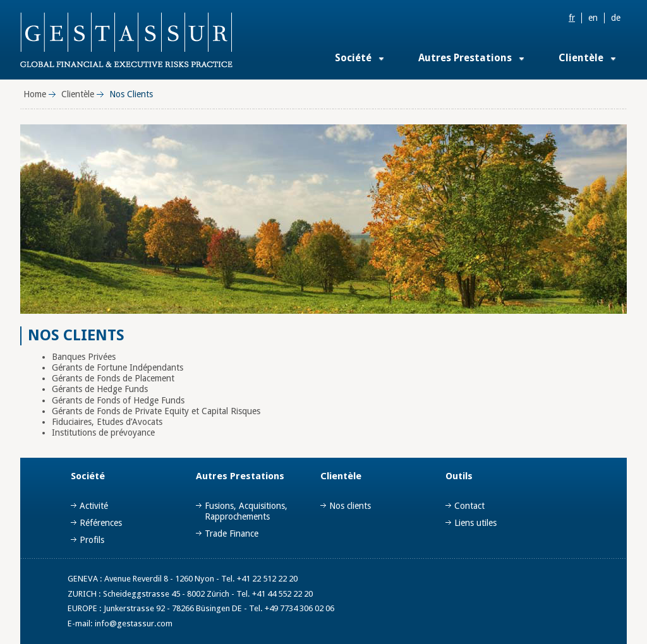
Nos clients (350, 506)
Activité (94, 506)
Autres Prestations (465, 58)
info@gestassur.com (134, 623)
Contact (469, 506)
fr (572, 18)
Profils (92, 540)
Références (101, 523)
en (593, 18)
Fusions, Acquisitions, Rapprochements (246, 511)
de (616, 18)
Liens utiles (475, 523)
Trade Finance (232, 534)
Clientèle (581, 58)
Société (353, 58)
